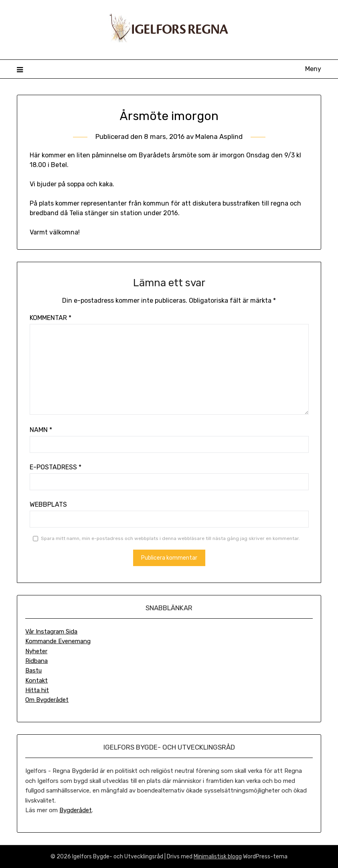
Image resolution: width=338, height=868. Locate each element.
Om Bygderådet (47, 700)
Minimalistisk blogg (218, 857)
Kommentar (51, 318)
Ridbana (36, 661)
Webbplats (48, 504)
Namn (41, 430)
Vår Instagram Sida (51, 632)
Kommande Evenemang (58, 641)
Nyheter (36, 651)
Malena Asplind (219, 137)
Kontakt (36, 681)
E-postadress (56, 467)
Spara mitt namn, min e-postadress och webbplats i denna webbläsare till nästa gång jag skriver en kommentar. (170, 538)
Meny (313, 69)
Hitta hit (37, 690)
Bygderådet (76, 810)
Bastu (33, 670)
